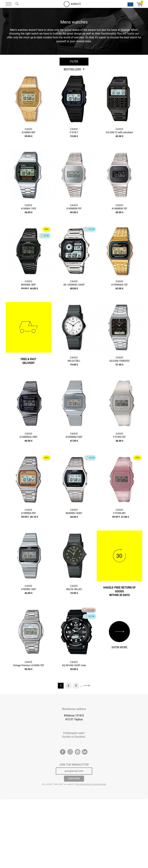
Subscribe (74, 779)
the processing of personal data (91, 784)
